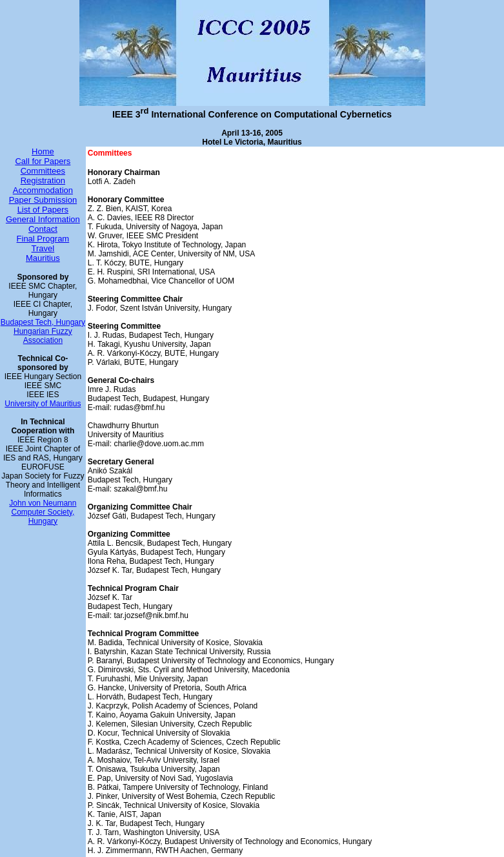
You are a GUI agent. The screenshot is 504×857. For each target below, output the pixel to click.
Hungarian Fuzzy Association (43, 336)
